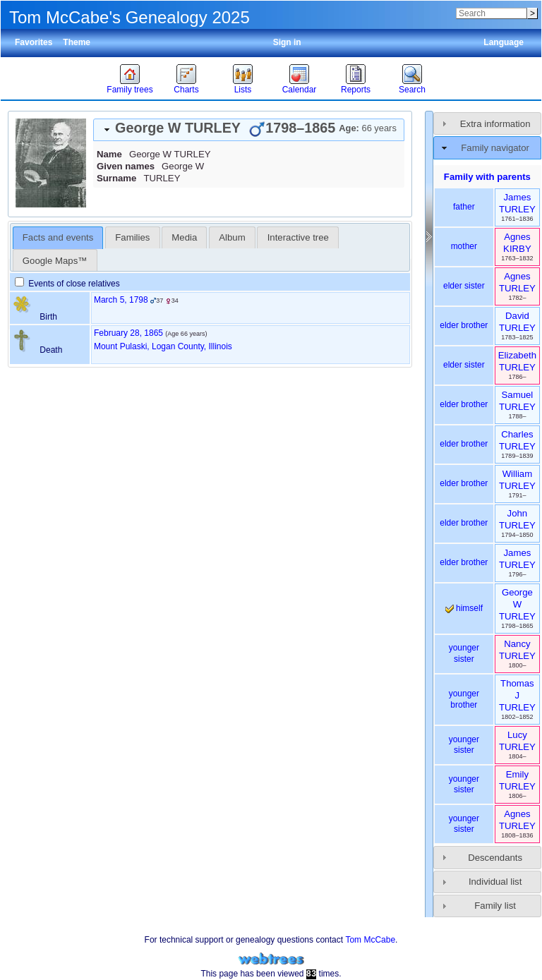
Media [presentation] (184, 237)
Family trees (130, 90)
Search (412, 90)
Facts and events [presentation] (58, 237)
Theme (77, 42)
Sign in (287, 42)
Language (504, 42)
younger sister (464, 653)
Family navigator (495, 148)
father (464, 207)
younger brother (464, 699)
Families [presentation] (132, 237)
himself (464, 608)
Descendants (495, 858)
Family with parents (487, 177)
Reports (356, 90)
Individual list (495, 882)
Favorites (34, 42)
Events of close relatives (67, 284)
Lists (243, 90)
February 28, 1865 (128, 333)
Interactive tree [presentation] (298, 237)
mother (464, 246)
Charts (186, 90)
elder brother (464, 325)
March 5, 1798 (121, 300)
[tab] (249, 130)
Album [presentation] (232, 237)
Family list (495, 906)
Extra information (495, 124)
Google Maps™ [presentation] (55, 261)
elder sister (464, 286)
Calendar (300, 90)
